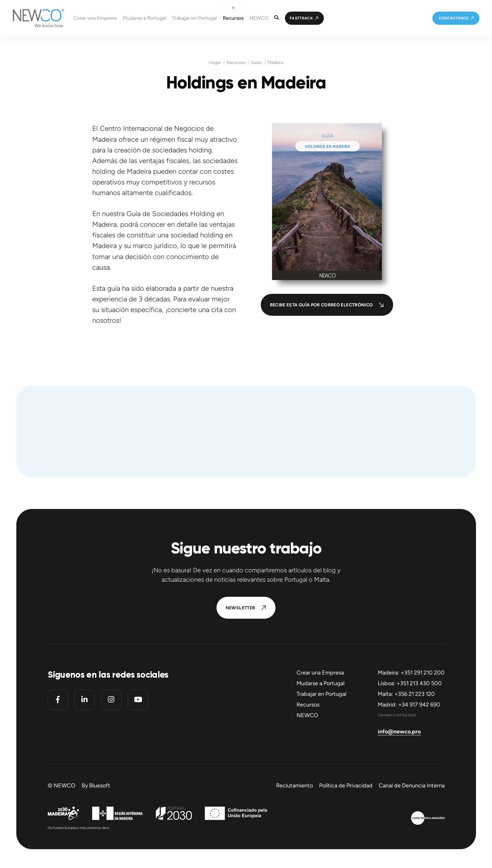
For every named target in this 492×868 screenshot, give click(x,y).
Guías (256, 63)
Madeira (275, 63)
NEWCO (307, 715)
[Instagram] (111, 700)
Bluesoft (100, 786)
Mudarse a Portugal (321, 683)
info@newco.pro (399, 732)
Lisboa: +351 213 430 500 (410, 683)
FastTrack (301, 18)
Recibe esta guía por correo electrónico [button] (321, 305)
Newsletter (241, 608)
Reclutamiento (294, 786)
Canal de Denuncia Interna (412, 786)
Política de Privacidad (346, 786)
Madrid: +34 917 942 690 (409, 705)
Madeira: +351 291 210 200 (411, 673)
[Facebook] (58, 700)
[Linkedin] (85, 700)
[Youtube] (138, 700)
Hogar (215, 63)
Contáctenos (454, 18)
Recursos (236, 63)
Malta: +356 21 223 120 (406, 694)
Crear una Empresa (320, 673)
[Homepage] (32, 18)
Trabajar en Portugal (321, 694)
